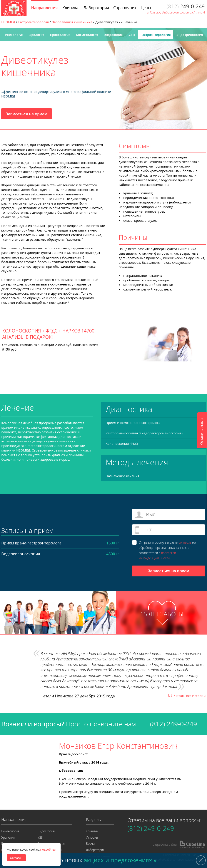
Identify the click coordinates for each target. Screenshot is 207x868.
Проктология (60, 35)
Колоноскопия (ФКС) (122, 443)
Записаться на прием (27, 114)
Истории (92, 837)
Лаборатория (95, 850)
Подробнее (48, 850)
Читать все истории (190, 696)
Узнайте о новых (96, 860)
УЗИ (132, 35)
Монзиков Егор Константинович (118, 746)
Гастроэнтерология (156, 35)
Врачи (90, 844)
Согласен (16, 858)
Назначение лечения (123, 476)
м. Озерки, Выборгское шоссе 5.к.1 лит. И (176, 12)
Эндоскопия (113, 35)
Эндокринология (190, 35)
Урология (37, 35)
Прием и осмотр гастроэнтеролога (133, 423)
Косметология (87, 35)
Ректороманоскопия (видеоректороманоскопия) (144, 433)
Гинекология (14, 35)
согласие (185, 542)
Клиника (92, 831)
